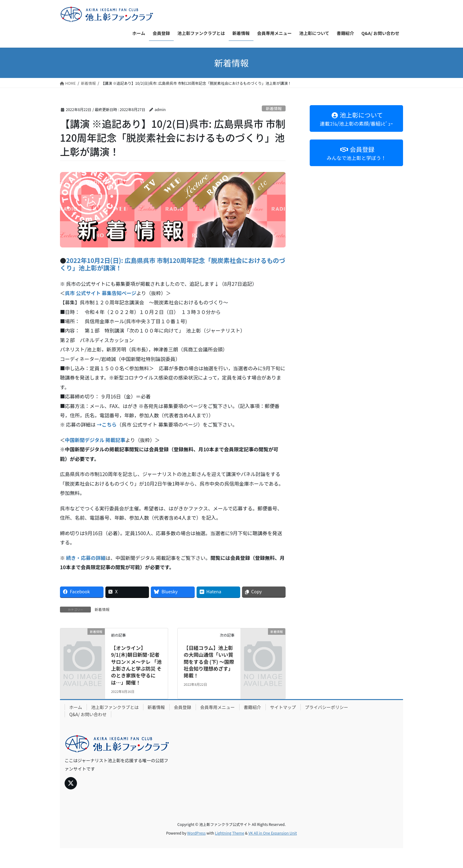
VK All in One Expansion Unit (273, 833)
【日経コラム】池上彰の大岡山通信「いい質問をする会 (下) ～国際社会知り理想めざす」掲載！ (209, 662)
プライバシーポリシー (327, 707)
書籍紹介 (253, 707)
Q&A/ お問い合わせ (88, 714)
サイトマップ (283, 707)
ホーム (76, 707)
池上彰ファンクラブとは (115, 707)
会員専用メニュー (218, 707)
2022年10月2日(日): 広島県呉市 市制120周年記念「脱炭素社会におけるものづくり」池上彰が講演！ (173, 264)
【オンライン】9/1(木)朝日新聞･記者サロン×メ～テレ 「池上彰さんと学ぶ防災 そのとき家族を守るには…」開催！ (136, 665)
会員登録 (183, 707)
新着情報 (274, 108)
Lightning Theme (229, 833)
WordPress (197, 833)
